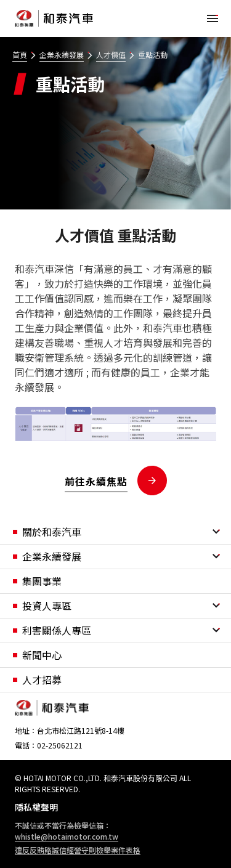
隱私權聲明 (36, 807)
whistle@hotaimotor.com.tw (67, 836)
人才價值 (111, 55)
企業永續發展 (62, 55)
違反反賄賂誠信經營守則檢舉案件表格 (78, 850)
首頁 (20, 55)
